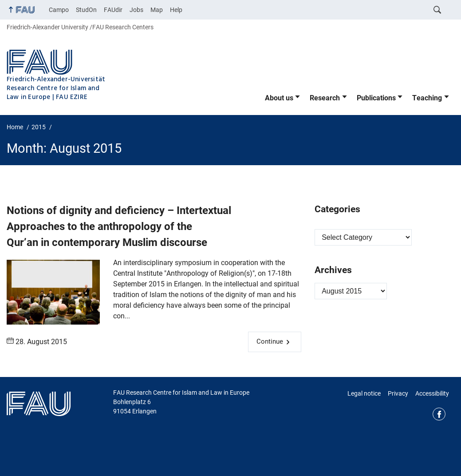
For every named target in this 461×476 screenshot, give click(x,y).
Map (157, 10)
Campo (59, 10)
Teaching (427, 98)
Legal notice (364, 393)
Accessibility (432, 393)
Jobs (136, 10)
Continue (270, 341)
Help (176, 10)
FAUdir (113, 10)
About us (279, 98)
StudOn (86, 10)
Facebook (439, 414)
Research (325, 98)
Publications (376, 98)
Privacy (398, 393)
